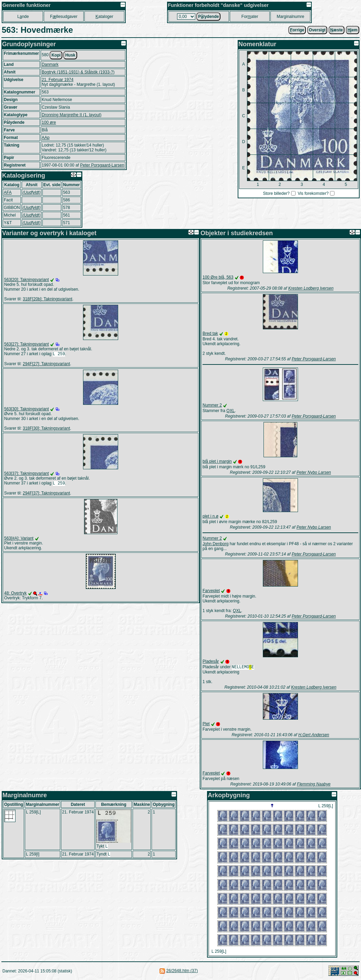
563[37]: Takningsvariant (27, 474)
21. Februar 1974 (58, 80)
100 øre (49, 122)
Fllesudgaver (64, 17)
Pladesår (211, 661)
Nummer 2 (212, 405)
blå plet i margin (217, 461)
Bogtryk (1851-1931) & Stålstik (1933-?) (78, 72)
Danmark (50, 64)
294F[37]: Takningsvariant (46, 494)
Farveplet (211, 591)
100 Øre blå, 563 (218, 277)
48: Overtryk (15, 594)
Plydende (208, 17)
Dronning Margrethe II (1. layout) (71, 115)
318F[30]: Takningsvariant (46, 429)
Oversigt (317, 30)
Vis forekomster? (313, 193)
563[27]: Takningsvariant (27, 344)
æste (337, 30)
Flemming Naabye (314, 785)
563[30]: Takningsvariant (27, 410)
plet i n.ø (210, 516)
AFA (8, 192)
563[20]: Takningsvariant (27, 280)
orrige (297, 30)
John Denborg (215, 544)
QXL (230, 411)
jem (353, 30)
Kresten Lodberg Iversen (311, 288)
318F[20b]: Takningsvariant (48, 299)
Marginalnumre (290, 17)
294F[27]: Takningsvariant (46, 364)
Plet (206, 724)
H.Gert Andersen (314, 736)
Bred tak (210, 333)
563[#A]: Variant (19, 540)
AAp (46, 138)
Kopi (56, 55)
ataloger (104, 17)
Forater (250, 17)
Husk (70, 55)
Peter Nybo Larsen (314, 472)
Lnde (23, 17)
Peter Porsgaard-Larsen (102, 165)
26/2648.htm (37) (182, 971)
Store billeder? (276, 193)
